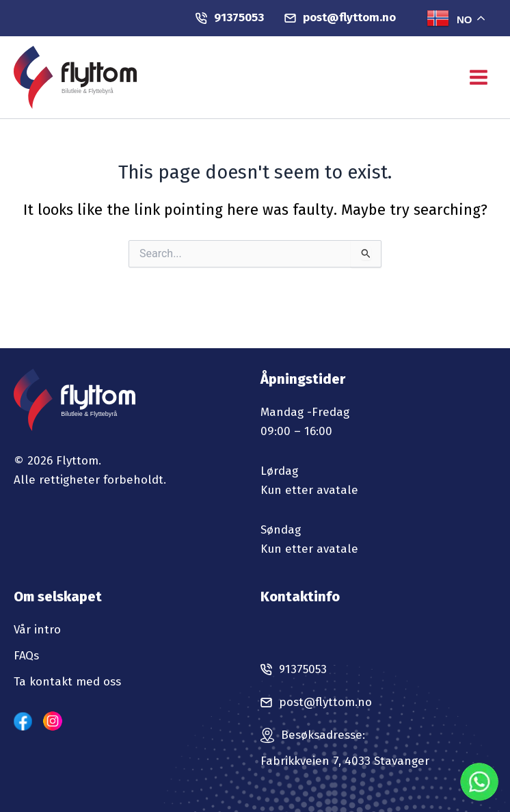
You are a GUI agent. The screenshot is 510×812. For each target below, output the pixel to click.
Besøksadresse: (323, 735)
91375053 (230, 17)
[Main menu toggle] (479, 77)
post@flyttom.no (340, 17)
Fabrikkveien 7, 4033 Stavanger (345, 761)
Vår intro (37, 630)
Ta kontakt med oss (67, 682)
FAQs (26, 656)
